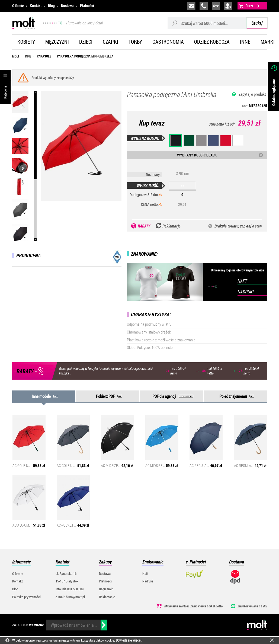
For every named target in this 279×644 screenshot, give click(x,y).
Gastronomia (168, 42)
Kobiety (26, 42)
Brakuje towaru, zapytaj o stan (238, 226)
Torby (135, 42)
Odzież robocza (212, 42)
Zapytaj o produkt (252, 94)
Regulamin (106, 589)
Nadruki (148, 581)
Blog (51, 6)
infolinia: (204, 6)
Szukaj (257, 23)
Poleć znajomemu (233, 396)
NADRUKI (246, 292)
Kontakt (36, 6)
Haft (145, 573)
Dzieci (86, 42)
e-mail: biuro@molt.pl (70, 597)
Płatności (87, 6)
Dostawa (67, 6)
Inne (245, 42)
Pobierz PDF (105, 396)
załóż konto (228, 6)
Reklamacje (107, 597)
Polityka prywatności (26, 597)
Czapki (110, 42)
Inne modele (41, 396)
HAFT (242, 281)
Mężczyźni (57, 42)
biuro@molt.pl (191, 6)
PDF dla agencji (164, 396)
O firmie (18, 6)
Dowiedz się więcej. (129, 640)
